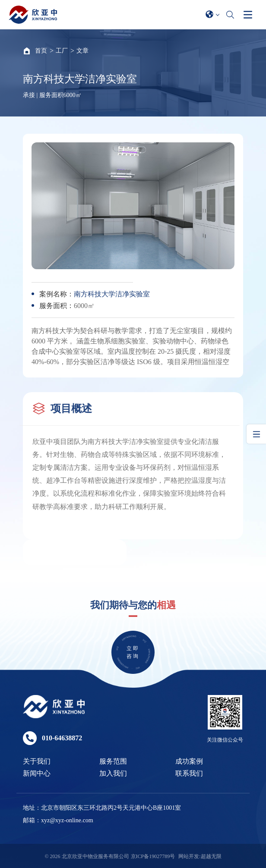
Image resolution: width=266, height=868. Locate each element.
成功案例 (189, 761)
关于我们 (37, 761)
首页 (41, 51)
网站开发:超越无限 (200, 856)
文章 (82, 51)
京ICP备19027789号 (153, 856)
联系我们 (189, 773)
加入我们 (113, 773)
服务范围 (113, 761)
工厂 (62, 51)
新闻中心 (37, 773)
